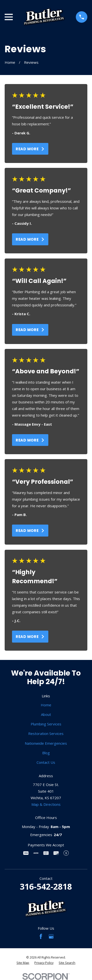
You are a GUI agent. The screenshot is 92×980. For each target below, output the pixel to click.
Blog (46, 753)
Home (46, 705)
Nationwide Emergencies (46, 743)
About (46, 714)
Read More (30, 149)
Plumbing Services (46, 724)
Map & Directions (46, 804)
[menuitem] (23, 963)
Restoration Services (46, 733)
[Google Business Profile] (51, 936)
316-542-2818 (46, 886)
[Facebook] (41, 936)
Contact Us (46, 762)
